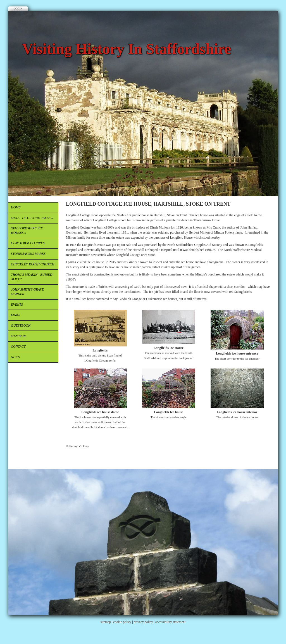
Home (16, 207)
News (15, 357)
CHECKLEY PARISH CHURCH (33, 264)
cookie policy (122, 622)
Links (16, 315)
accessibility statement (170, 622)
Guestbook (21, 325)
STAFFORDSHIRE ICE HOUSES (27, 230)
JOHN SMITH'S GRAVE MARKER (27, 292)
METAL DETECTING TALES (32, 218)
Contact (18, 346)
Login (18, 9)
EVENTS (17, 305)
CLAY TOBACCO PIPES (28, 243)
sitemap (106, 622)
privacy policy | (145, 622)
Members (19, 336)
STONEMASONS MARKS (28, 254)
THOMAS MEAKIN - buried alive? (32, 277)
